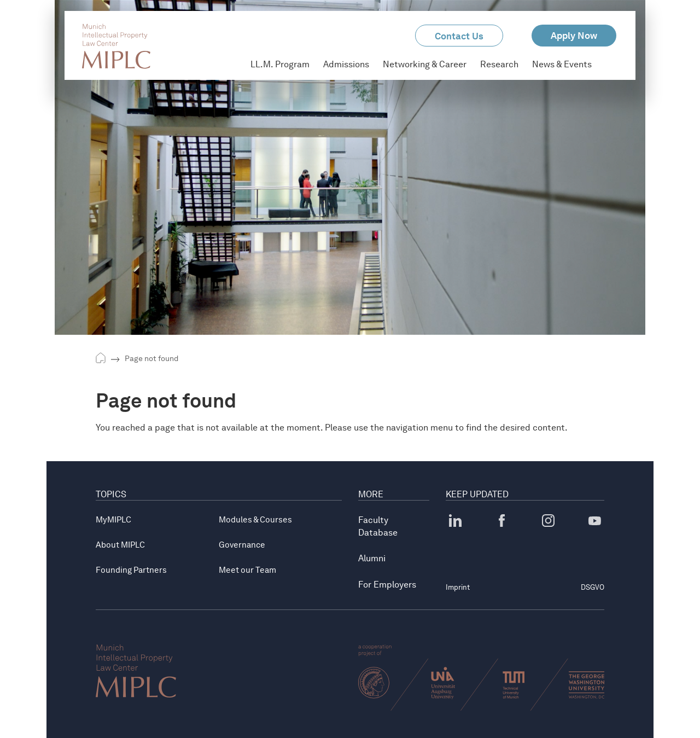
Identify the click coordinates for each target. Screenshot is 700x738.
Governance (242, 545)
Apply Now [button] (574, 36)
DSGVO (593, 587)
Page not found (151, 359)
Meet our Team (247, 570)
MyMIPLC (113, 520)
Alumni (372, 558)
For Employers (387, 585)
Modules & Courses (255, 520)
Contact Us (459, 36)
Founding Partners (131, 570)
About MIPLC (120, 545)
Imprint (458, 587)
